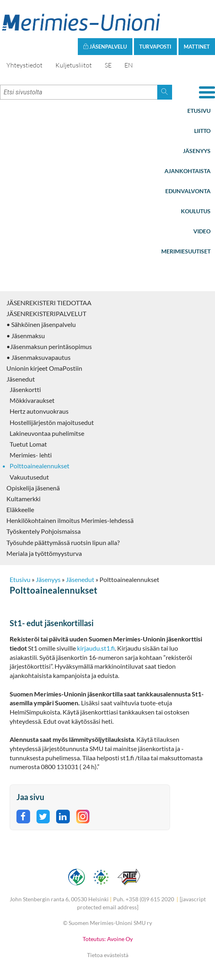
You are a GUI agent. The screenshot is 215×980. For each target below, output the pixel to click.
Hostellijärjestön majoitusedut (52, 422)
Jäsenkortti (25, 389)
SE (108, 65)
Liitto (202, 131)
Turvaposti (155, 47)
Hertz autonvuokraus (39, 411)
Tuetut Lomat (28, 444)
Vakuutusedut (29, 477)
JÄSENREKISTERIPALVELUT (46, 313)
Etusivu (199, 111)
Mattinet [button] (197, 47)
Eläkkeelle (20, 509)
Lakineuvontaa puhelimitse (47, 433)
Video (202, 231)
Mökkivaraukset (32, 400)
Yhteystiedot (24, 65)
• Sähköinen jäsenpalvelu (41, 324)
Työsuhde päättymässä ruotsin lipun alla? (63, 542)
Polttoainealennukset (40, 466)
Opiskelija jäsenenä (33, 488)
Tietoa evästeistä (108, 955)
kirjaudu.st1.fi (96, 648)
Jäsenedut (21, 379)
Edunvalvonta (188, 191)
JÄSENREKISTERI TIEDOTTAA (49, 303)
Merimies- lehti (31, 455)
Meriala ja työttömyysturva (44, 553)
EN (129, 65)
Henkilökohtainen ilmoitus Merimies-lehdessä (70, 520)
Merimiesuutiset (186, 251)
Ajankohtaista (188, 171)
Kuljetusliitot (74, 65)
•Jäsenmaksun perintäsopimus (49, 346)
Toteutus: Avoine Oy (108, 939)
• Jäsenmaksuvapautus (39, 357)
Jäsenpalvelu (105, 47)
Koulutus (196, 211)
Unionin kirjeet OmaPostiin (44, 368)
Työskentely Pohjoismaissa (44, 531)
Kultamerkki (23, 499)
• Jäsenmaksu (26, 336)
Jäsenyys (197, 151)
